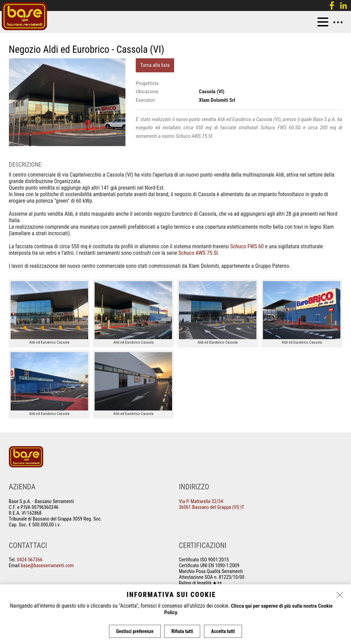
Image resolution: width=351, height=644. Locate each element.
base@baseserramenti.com (47, 566)
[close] (340, 596)
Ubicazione (147, 92)
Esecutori (145, 100)
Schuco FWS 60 (247, 246)
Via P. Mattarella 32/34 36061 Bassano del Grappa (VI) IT (212, 504)
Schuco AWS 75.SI (198, 253)
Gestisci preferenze (134, 631)
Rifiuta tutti (182, 631)
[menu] (323, 22)
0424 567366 (30, 560)
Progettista (147, 83)
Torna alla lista (155, 65)
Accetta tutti (223, 631)
